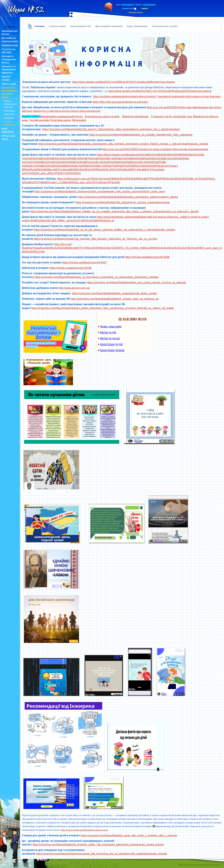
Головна (39, 26)
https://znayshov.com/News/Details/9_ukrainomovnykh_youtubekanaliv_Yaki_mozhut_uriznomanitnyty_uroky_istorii (100, 191)
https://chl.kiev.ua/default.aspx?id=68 (71, 268)
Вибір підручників (8, 130)
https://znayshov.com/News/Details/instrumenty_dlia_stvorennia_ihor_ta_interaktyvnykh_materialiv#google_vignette (102, 854)
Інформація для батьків (10, 32)
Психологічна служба (165, 26)
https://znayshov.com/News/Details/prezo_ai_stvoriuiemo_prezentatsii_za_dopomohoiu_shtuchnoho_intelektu (97, 277)
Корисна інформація (9, 123)
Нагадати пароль (136, 12)
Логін (118, 5)
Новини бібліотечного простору (10, 104)
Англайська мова (39, 120)
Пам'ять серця (9, 84)
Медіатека (9, 118)
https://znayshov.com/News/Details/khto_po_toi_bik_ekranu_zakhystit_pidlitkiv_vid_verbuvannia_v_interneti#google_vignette (105, 230)
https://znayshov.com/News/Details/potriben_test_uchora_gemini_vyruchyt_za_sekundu (136, 282)
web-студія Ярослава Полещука (209, 865)
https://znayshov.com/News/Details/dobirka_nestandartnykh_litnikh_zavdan (114, 293)
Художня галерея (6, 78)
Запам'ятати (128, 8)
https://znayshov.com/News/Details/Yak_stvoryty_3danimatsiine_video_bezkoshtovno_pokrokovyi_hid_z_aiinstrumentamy (111, 129)
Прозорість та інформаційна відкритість (9, 69)
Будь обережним (137, 26)
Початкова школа (60, 120)
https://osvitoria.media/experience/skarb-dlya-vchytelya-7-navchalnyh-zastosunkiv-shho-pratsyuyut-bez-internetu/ (157, 97)
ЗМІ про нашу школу (8, 137)
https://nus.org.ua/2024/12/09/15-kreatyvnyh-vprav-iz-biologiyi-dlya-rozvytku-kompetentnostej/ (155, 149)
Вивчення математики (135, 116)
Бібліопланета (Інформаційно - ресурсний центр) (10, 92)
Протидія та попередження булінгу (9, 59)
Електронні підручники (9, 112)
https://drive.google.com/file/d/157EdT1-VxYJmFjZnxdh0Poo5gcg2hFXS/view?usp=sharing (160, 91)
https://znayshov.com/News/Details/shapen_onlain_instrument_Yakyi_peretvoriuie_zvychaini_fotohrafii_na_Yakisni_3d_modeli (103, 308)
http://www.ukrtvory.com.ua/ (74, 288)
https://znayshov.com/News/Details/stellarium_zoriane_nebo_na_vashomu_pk (114, 299)
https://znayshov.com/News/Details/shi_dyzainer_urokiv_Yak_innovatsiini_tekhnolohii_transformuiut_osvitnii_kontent (98, 845)
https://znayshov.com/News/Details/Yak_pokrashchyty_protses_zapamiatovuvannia (123, 202)
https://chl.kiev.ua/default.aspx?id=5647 (84, 262)
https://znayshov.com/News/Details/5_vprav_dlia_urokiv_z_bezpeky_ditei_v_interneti (129, 835)
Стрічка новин (57, 26)
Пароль (138, 5)
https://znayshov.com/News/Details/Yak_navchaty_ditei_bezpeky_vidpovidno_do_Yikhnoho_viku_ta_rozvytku (96, 239)
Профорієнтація (10, 45)
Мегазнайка (79, 120)
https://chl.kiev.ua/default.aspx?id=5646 (147, 257)
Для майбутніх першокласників (10, 39)
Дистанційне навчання (109, 26)
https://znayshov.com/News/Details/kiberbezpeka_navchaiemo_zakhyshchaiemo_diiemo (128, 197)
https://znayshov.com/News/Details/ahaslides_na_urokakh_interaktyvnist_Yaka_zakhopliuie (141, 135)
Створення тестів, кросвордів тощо (172, 116)
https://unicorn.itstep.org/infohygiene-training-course (84, 830)
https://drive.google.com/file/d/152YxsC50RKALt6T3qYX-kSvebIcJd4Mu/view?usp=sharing (123, 82)
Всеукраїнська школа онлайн (102, 116)
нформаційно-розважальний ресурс (61, 116)
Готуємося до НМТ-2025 (8, 51)
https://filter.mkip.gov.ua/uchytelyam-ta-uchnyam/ (120, 102)
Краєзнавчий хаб (81, 26)
